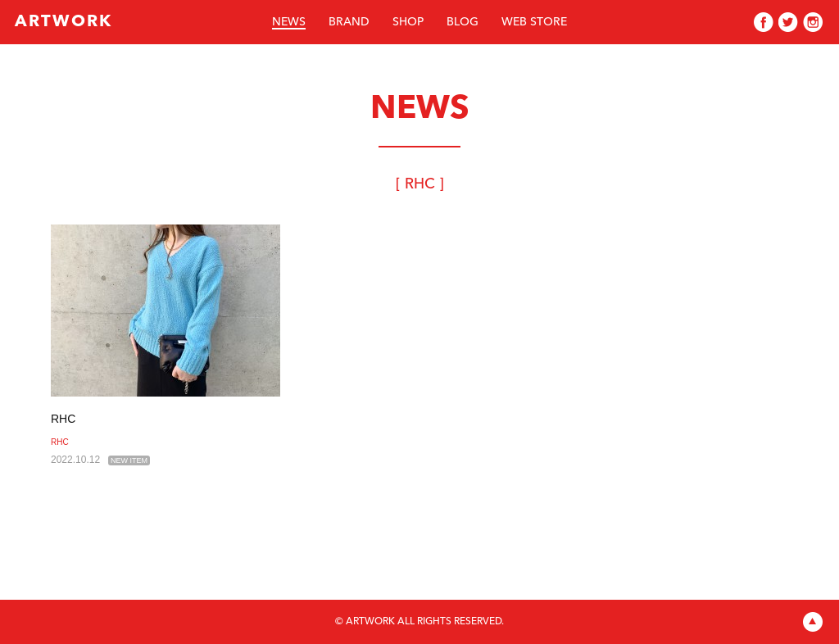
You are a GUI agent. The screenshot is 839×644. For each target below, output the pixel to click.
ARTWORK (63, 22)
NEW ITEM (129, 460)
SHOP (408, 22)
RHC (63, 419)
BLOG (463, 22)
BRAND (349, 22)
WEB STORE (534, 22)
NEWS (289, 22)
